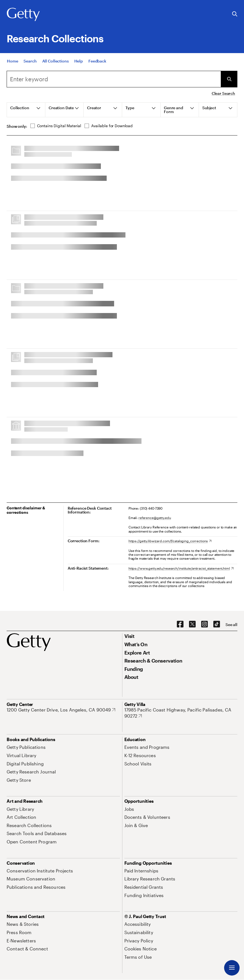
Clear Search (223, 93)
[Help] (79, 67)
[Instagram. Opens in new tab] (204, 624)
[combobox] (114, 79)
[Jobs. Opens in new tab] (129, 809)
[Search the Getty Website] (235, 14)
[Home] (12, 67)
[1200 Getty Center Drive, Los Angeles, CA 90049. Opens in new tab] (61, 710)
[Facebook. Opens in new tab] (180, 624)
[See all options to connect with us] (231, 625)
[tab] (26, 110)
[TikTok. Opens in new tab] (217, 624)
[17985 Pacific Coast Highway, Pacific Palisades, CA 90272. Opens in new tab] (181, 713)
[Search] (30, 67)
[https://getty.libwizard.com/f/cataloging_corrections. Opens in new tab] (170, 541)
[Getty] (23, 15)
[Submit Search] (229, 79)
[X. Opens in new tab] (192, 624)
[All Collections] (56, 67)
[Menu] (232, 968)
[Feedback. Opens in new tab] (97, 67)
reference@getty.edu (155, 518)
